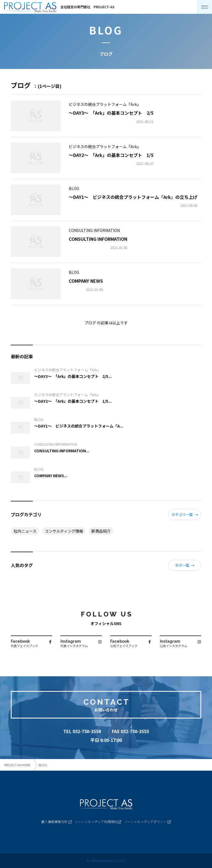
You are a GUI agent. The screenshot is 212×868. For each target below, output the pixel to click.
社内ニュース (25, 531)
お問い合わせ (106, 710)
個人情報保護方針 (56, 822)
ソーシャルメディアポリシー (147, 822)
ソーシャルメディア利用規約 (98, 822)
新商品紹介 (101, 531)
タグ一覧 (185, 565)
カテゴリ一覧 (185, 515)
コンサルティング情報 (64, 531)
